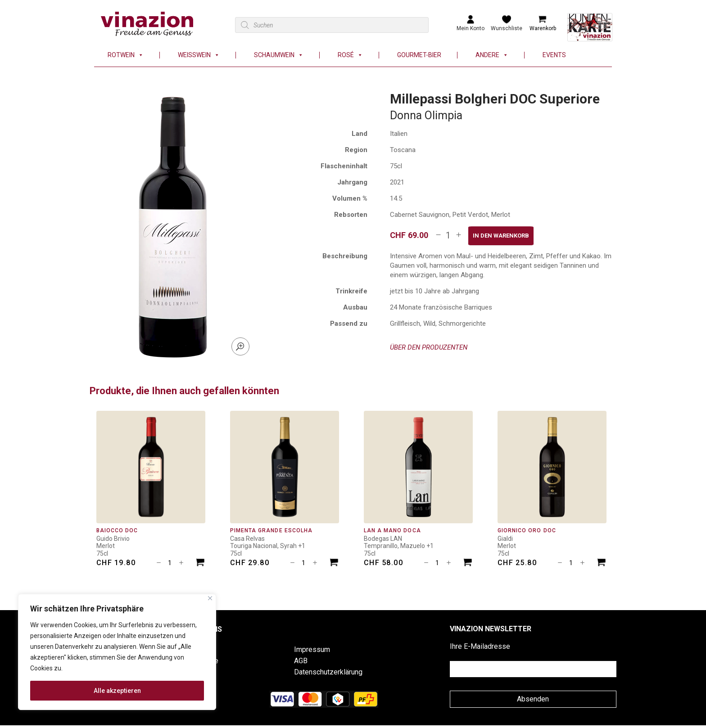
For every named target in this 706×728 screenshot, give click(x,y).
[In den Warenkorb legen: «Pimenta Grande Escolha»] (334, 564)
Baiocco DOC (117, 530)
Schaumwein (279, 55)
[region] (117, 652)
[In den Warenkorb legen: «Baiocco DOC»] (200, 564)
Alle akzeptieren (117, 691)
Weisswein (199, 55)
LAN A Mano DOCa (392, 530)
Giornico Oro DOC (527, 530)
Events (554, 55)
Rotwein (126, 55)
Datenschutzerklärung (328, 672)
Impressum (312, 649)
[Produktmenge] (448, 235)
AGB (301, 661)
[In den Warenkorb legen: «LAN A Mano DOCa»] (468, 564)
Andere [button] (492, 55)
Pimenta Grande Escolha (271, 530)
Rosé (350, 55)
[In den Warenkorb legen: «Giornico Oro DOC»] (602, 564)
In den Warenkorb (501, 236)
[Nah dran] (210, 598)
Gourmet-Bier (419, 55)
